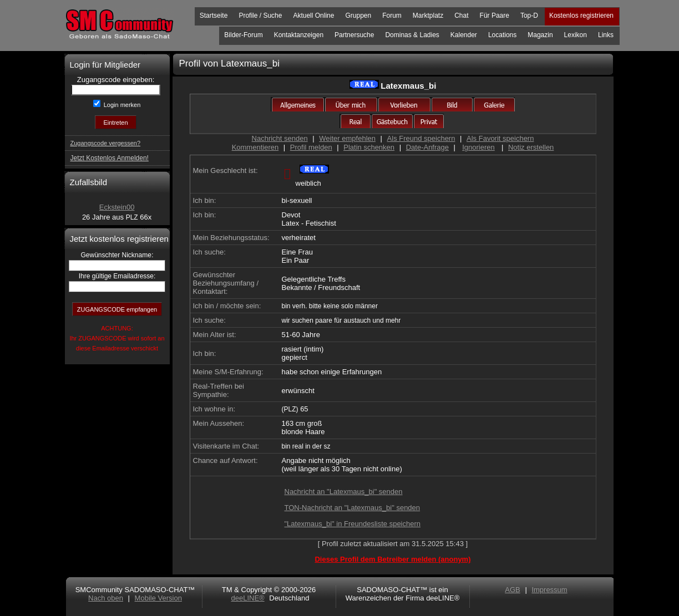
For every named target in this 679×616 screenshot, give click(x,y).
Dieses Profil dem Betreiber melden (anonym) (392, 559)
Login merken (121, 105)
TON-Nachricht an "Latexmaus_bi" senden (353, 508)
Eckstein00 (117, 207)
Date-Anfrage (427, 147)
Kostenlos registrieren (581, 16)
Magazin (540, 35)
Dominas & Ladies (412, 35)
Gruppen (358, 16)
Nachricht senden (280, 138)
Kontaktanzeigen (299, 35)
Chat (461, 16)
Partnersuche (354, 35)
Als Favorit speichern (500, 138)
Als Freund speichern (421, 138)
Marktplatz (428, 16)
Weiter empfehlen (347, 138)
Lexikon (576, 35)
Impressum (549, 590)
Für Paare (495, 16)
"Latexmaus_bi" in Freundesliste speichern (353, 524)
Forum (392, 16)
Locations (502, 35)
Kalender (464, 35)
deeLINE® (247, 598)
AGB (512, 590)
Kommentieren (255, 147)
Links (606, 35)
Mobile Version (158, 598)
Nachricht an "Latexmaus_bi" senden (344, 492)
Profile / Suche (260, 16)
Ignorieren (478, 147)
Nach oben (106, 598)
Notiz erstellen (531, 147)
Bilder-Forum (243, 35)
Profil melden (311, 147)
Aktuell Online (313, 16)
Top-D (529, 16)
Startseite (214, 16)
